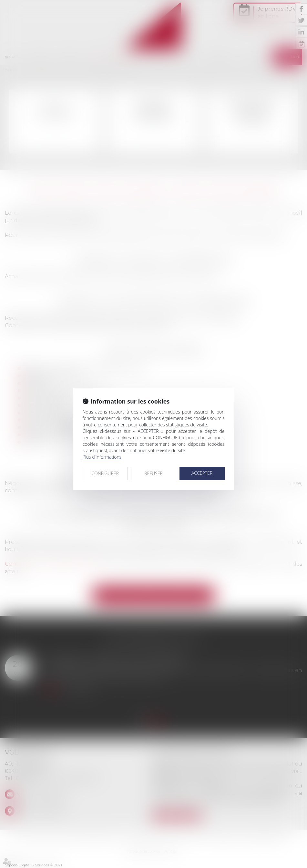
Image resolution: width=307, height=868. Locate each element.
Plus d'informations (102, 457)
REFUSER (153, 473)
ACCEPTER (202, 473)
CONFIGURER (105, 473)
